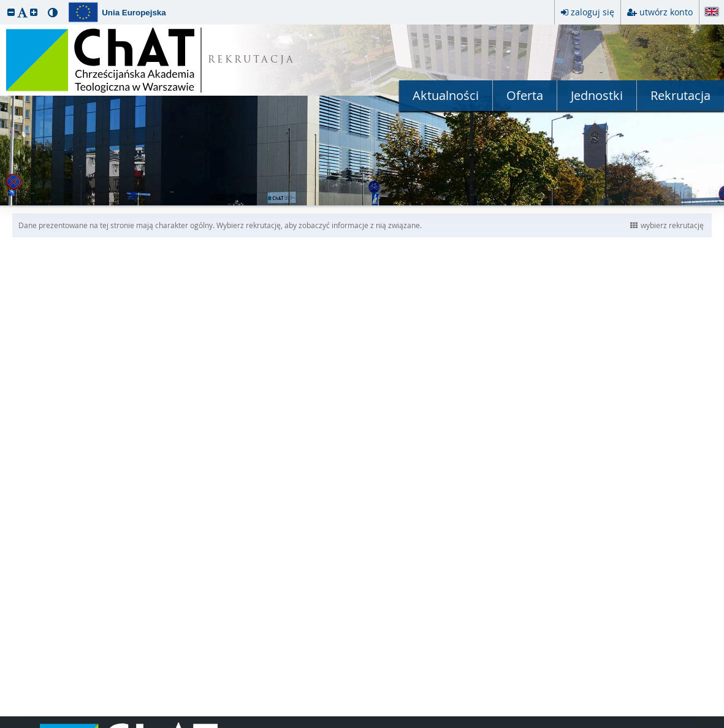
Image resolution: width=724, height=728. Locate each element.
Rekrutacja (680, 95)
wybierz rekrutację (667, 225)
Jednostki (597, 95)
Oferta (525, 95)
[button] (11, 12)
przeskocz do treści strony (3, 3)
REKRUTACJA (252, 60)
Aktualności (446, 95)
